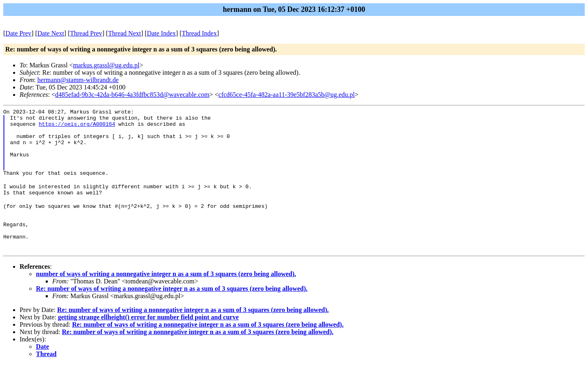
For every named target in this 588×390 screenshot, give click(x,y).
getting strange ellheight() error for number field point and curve (148, 343)
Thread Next (125, 33)
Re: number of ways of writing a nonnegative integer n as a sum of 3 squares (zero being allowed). (172, 314)
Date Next (51, 33)
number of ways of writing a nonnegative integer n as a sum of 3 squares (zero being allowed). (166, 300)
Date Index (161, 33)
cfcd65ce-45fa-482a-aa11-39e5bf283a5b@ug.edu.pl (287, 95)
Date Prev (18, 33)
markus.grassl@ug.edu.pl (106, 65)
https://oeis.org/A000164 (77, 127)
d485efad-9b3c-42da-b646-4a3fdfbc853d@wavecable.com (132, 95)
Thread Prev (86, 33)
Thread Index (199, 33)
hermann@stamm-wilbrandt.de (78, 80)
